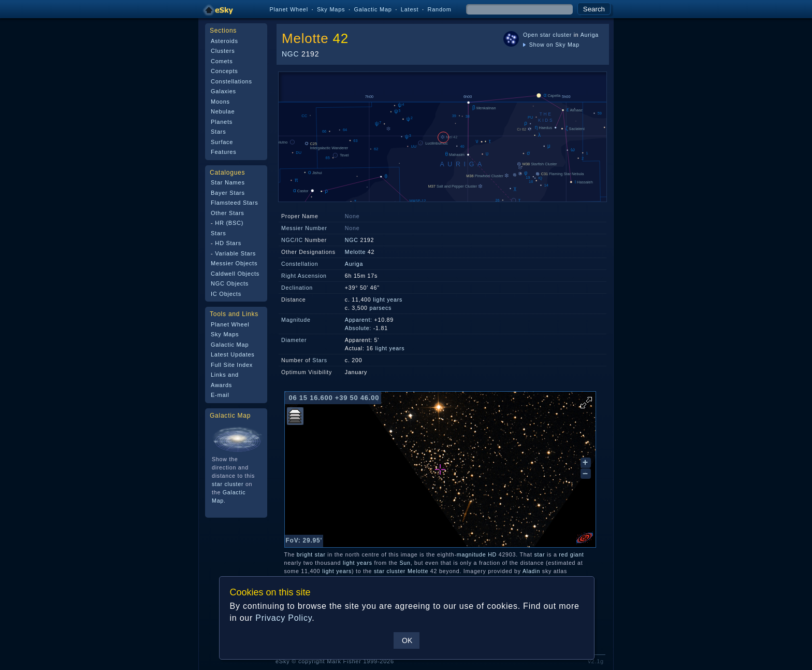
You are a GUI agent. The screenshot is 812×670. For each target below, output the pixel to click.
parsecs (381, 308)
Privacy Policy (284, 618)
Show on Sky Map (551, 45)
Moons (220, 102)
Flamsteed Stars (234, 203)
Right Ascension (304, 276)
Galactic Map (373, 9)
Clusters (223, 51)
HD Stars (228, 243)
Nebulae (223, 111)
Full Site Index (232, 365)
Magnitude (296, 320)
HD (492, 554)
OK (407, 640)
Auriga (590, 35)
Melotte (305, 38)
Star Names (228, 182)
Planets (222, 122)
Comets (222, 61)
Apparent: (359, 320)
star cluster (228, 484)
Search (594, 9)
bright (305, 554)
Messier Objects (234, 263)
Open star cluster (547, 35)
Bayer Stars (228, 193)
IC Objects (226, 294)
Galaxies (223, 91)
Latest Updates (233, 354)
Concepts (224, 71)
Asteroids (224, 41)
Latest (410, 9)
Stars (218, 132)
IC (300, 240)
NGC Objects (230, 283)
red (563, 554)
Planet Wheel (289, 9)
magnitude (472, 554)
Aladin (531, 571)
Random (439, 9)
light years (388, 300)
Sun (405, 563)
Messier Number (304, 228)
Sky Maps (331, 9)
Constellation (300, 264)
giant (577, 554)
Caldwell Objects (235, 274)
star (320, 554)
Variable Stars (235, 253)
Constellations (231, 81)
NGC (290, 54)
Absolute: (358, 328)
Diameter (294, 340)
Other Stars (228, 213)
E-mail (220, 395)
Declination (297, 288)
